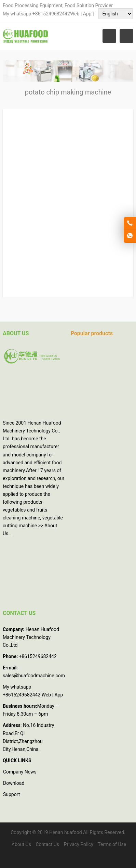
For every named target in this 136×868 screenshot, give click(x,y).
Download (14, 783)
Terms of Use (112, 844)
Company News (20, 772)
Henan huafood (66, 832)
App (88, 14)
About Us (21, 844)
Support (11, 794)
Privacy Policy (79, 844)
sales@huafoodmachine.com (34, 676)
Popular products (92, 333)
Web (75, 14)
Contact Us (47, 844)
